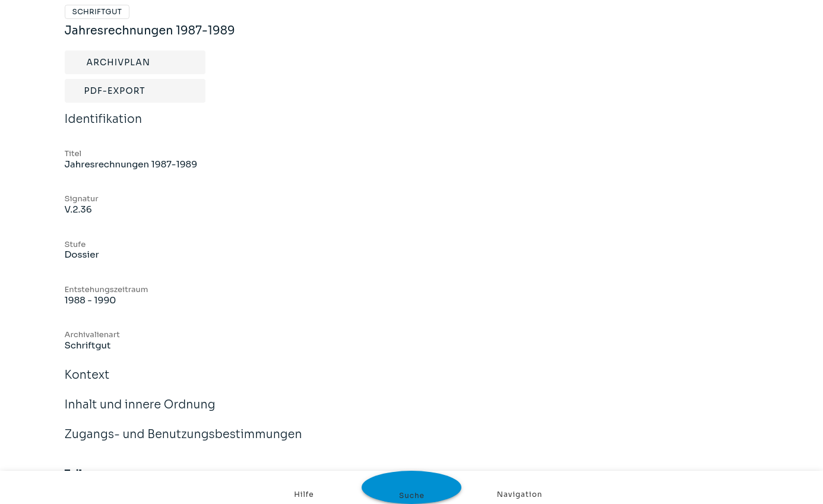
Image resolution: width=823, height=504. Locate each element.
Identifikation (104, 127)
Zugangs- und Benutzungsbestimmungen (183, 442)
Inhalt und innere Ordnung (140, 413)
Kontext (87, 383)
